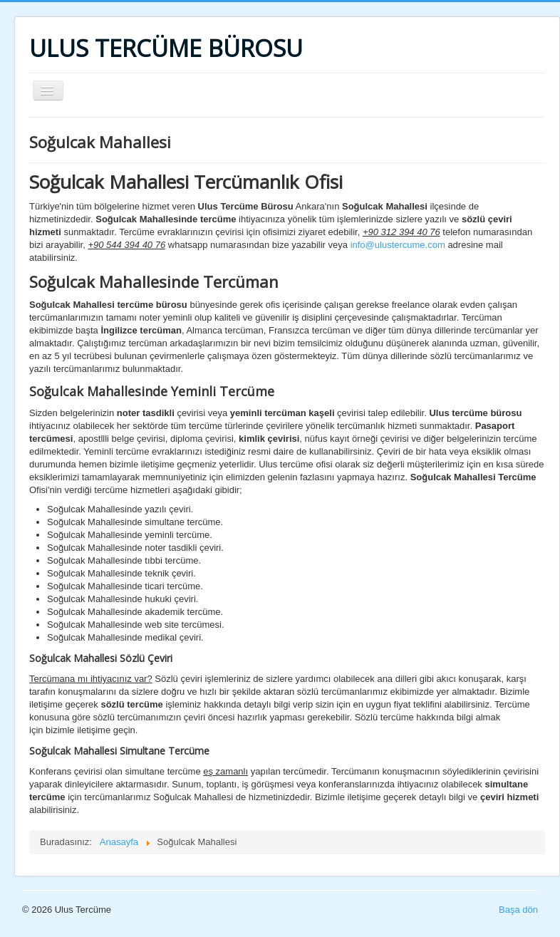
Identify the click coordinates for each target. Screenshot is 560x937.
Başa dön (518, 910)
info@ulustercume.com (398, 245)
